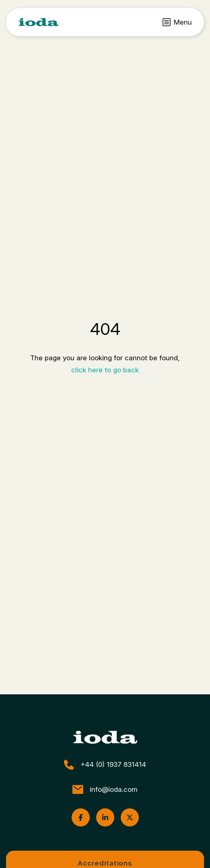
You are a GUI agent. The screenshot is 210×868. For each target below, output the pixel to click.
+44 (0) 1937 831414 (105, 765)
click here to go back (105, 370)
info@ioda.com (105, 789)
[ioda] (38, 22)
